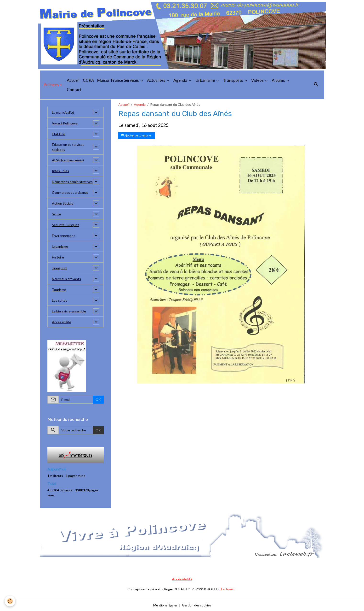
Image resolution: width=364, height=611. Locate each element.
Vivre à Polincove (65, 123)
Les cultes (60, 300)
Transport (60, 268)
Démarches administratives (72, 182)
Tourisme (59, 290)
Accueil (73, 80)
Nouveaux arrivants (66, 279)
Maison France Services (118, 80)
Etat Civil (59, 134)
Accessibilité (62, 322)
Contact (74, 90)
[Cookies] (10, 601)
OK (98, 400)
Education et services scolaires (68, 147)
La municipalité (63, 112)
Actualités (156, 80)
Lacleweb (228, 589)
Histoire (58, 257)
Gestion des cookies (197, 605)
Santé (56, 214)
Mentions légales (164, 605)
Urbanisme (205, 80)
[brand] (53, 85)
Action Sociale (63, 203)
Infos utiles (60, 171)
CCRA (88, 80)
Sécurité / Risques (66, 225)
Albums (279, 80)
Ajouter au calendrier (136, 135)
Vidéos (258, 80)
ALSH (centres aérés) (68, 160)
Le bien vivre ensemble (69, 311)
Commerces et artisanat (70, 192)
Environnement (63, 236)
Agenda (181, 80)
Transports (233, 80)
